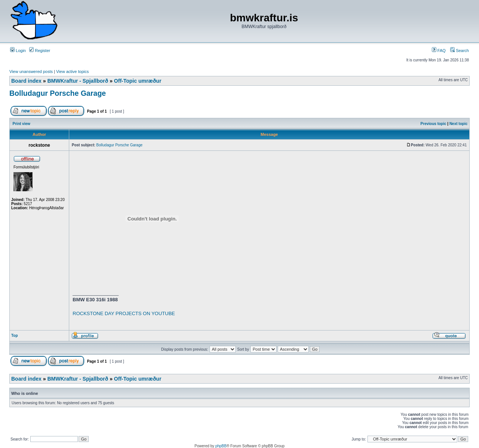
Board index (26, 81)
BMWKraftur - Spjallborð (78, 81)
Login (18, 51)
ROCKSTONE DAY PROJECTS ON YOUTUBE (124, 313)
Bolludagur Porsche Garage (58, 93)
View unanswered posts (31, 71)
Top (15, 336)
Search (460, 51)
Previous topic (434, 124)
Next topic (458, 124)
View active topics (72, 71)
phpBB (221, 446)
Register (40, 51)
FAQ (439, 51)
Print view (22, 124)
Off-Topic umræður (138, 81)
